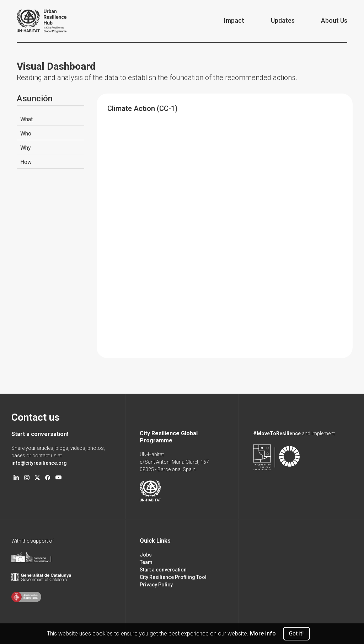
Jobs (146, 555)
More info (263, 634)
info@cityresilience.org (39, 463)
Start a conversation (163, 570)
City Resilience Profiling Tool (173, 577)
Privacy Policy (156, 585)
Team (146, 562)
